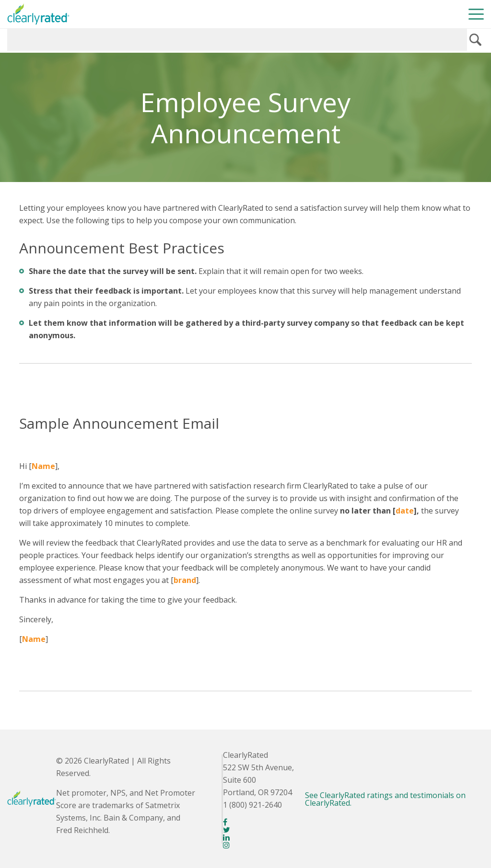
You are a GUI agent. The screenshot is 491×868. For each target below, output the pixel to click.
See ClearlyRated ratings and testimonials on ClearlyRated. (385, 799)
